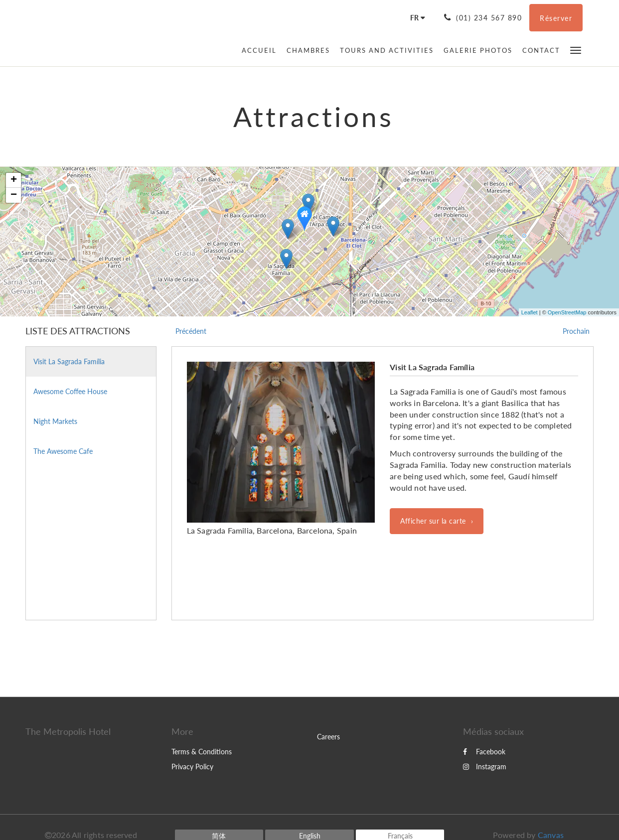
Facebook (484, 752)
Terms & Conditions (202, 752)
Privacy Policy (192, 767)
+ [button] (14, 180)
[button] (576, 50)
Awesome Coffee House (70, 391)
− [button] (14, 195)
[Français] (414, 18)
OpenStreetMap (567, 312)
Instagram (485, 767)
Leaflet (530, 312)
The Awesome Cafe (63, 451)
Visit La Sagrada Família (69, 361)
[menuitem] (262, 50)
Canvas (551, 835)
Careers (328, 737)
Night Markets (55, 421)
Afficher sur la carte (433, 521)
